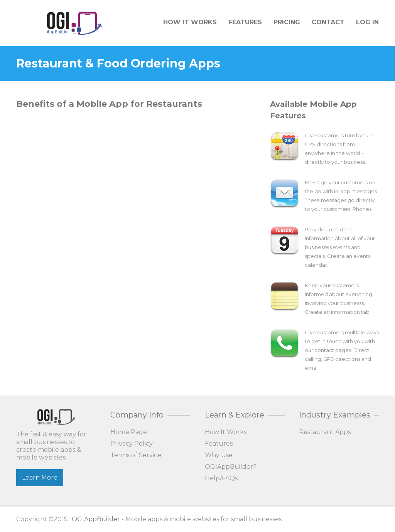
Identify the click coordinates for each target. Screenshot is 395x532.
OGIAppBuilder (96, 519)
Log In (367, 22)
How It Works (190, 22)
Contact (328, 22)
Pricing (287, 22)
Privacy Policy (132, 444)
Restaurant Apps (325, 432)
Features (245, 22)
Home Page (129, 432)
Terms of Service (136, 455)
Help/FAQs (221, 478)
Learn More (40, 477)
